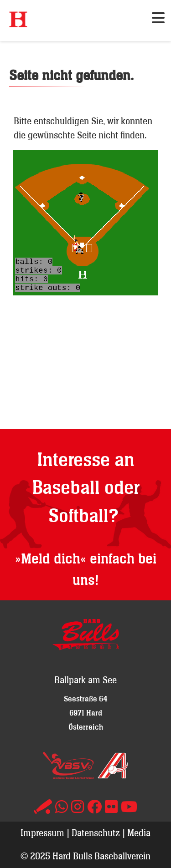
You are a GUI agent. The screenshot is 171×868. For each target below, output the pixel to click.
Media (139, 833)
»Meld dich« (51, 559)
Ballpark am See (85, 680)
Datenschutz (96, 833)
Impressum (42, 833)
